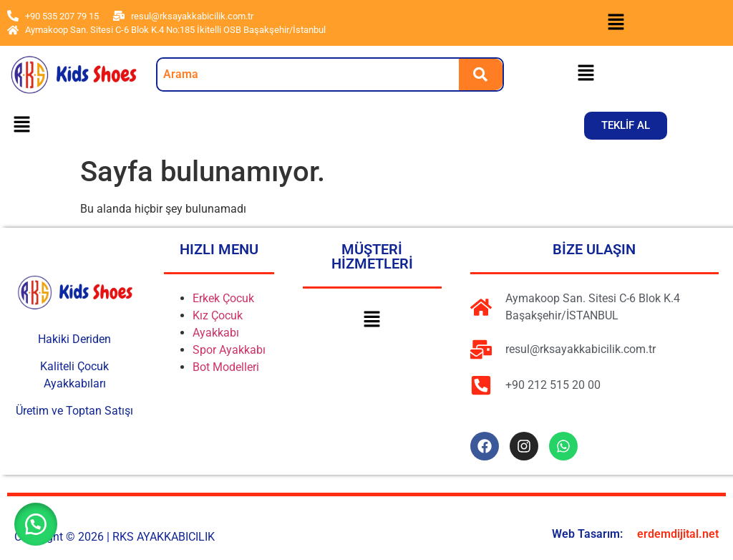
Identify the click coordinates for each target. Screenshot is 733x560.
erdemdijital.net (678, 534)
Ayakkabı (216, 333)
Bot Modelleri (226, 367)
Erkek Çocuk (223, 298)
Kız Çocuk (218, 315)
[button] (616, 23)
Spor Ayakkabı (229, 350)
